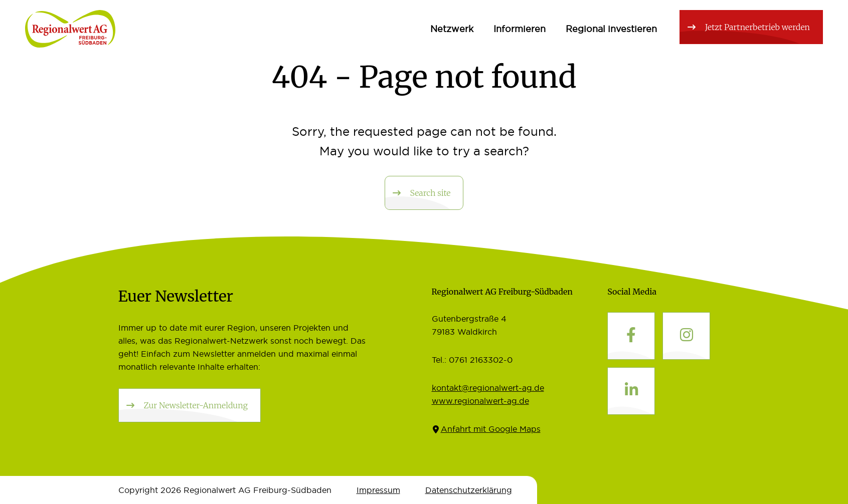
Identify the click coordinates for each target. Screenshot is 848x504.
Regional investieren (611, 29)
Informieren (520, 29)
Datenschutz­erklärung (469, 490)
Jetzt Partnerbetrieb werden (757, 27)
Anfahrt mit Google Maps (491, 429)
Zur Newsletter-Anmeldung (196, 405)
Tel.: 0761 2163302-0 (472, 360)
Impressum (378, 490)
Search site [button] (431, 193)
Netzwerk (452, 29)
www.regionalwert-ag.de (480, 401)
